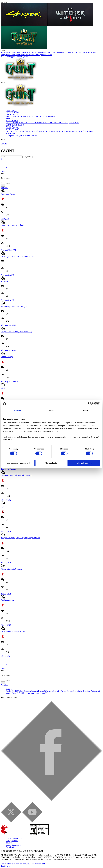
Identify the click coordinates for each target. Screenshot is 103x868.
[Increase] (7, 183)
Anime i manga (7, 357)
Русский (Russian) (45, 691)
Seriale (4, 388)
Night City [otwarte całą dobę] (13, 225)
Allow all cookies (84, 463)
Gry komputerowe (8, 600)
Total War (5, 281)
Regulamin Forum (8, 194)
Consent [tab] (18, 411)
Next (3, 171)
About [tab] (85, 411)
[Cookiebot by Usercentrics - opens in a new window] (90, 404)
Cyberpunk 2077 (45, 55)
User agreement (12, 841)
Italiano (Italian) (12, 693)
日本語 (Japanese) (26, 693)
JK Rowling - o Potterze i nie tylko (14, 307)
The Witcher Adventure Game (27, 55)
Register (4, 144)
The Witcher (11, 55)
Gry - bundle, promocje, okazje (13, 631)
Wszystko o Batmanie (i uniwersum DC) (16, 332)
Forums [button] (4, 2)
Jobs (3, 57)
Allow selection (51, 463)
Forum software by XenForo (23, 864)
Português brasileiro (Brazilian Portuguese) (83, 691)
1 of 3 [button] (3, 173)
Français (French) (60, 691)
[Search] (11, 157)
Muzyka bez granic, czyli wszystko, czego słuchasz (20, 538)
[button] (3, 82)
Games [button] (4, 50)
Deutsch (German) (31, 691)
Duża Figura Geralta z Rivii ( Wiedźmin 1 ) (17, 256)
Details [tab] (52, 411)
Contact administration (14, 839)
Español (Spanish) (40, 693)
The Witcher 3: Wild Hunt (66, 53)
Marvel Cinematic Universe (11, 569)
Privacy (9, 843)
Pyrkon (4, 507)
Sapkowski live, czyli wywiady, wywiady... (17, 475)
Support (12, 57)
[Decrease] (9, 183)
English (9, 689)
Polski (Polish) (18, 691)
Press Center (10, 847)
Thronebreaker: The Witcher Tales (14, 53)
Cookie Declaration (13, 845)
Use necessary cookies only (19, 463)
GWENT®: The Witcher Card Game (42, 53)
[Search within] (27, 157)
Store (7, 57)
